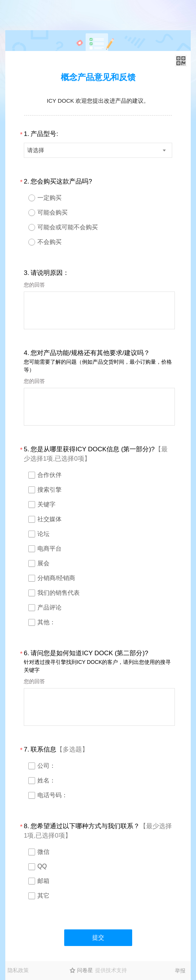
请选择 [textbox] (36, 150)
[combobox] (98, 150)
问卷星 (85, 970)
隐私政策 (18, 970)
